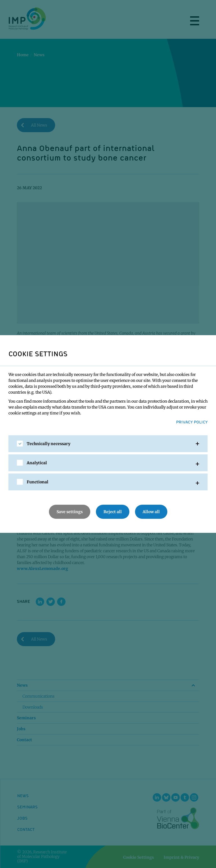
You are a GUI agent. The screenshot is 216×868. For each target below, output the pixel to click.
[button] (108, 444)
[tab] (108, 444)
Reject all (113, 512)
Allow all (151, 512)
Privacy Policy (192, 422)
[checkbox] (20, 444)
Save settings (70, 512)
